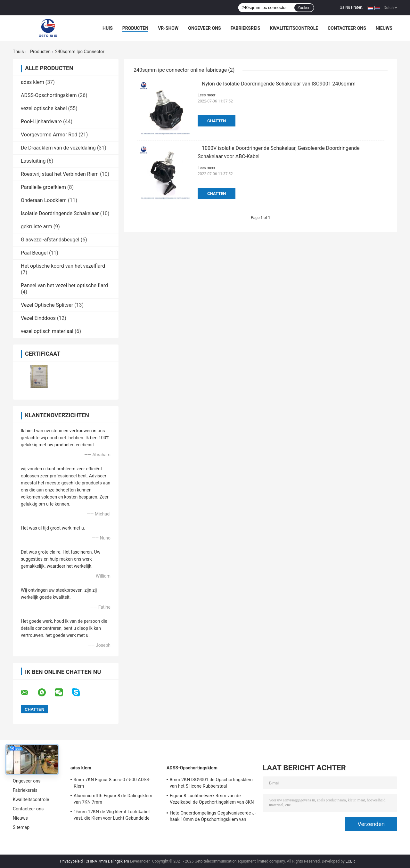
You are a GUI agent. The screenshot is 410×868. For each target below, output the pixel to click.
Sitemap (21, 827)
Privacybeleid (71, 861)
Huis (108, 28)
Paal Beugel (34, 253)
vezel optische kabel (44, 108)
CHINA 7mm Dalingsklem (107, 861)
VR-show (168, 28)
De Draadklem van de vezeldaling (58, 148)
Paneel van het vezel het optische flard (64, 285)
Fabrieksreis (246, 28)
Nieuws (384, 28)
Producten (135, 28)
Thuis (18, 52)
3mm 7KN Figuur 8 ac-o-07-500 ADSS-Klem (112, 783)
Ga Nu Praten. (351, 7)
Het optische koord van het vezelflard (63, 266)
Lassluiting (33, 161)
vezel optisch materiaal (47, 331)
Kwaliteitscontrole (294, 28)
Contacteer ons (347, 28)
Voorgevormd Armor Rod (49, 135)
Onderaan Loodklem (44, 200)
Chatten (217, 121)
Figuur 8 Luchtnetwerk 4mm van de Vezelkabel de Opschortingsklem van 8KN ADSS (212, 800)
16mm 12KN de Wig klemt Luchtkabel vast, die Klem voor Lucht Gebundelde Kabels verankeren (112, 816)
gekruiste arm (37, 227)
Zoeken (304, 8)
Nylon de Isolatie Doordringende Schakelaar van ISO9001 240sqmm (279, 84)
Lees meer (207, 95)
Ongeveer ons (204, 28)
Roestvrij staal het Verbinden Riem (60, 174)
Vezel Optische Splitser (47, 305)
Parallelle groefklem (43, 187)
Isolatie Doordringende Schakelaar (60, 213)
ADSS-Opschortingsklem (49, 95)
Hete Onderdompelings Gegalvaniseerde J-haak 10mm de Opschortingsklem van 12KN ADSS (213, 817)
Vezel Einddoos (38, 318)
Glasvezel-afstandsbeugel (50, 240)
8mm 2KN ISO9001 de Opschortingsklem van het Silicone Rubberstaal (211, 783)
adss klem (33, 82)
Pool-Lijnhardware (41, 122)
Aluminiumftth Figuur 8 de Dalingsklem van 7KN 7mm (113, 799)
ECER (350, 861)
